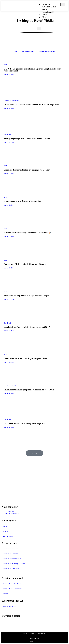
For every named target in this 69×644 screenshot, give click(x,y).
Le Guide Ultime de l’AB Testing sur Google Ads (24, 424)
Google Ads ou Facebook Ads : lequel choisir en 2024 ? (27, 327)
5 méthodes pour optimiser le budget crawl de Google (26, 296)
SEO (5, 65)
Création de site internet (48, 8)
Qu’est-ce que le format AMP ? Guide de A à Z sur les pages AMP (32, 105)
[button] (34, 453)
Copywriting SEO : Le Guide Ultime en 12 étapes (25, 264)
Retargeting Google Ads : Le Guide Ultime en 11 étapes (27, 138)
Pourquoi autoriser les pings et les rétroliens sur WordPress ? (30, 390)
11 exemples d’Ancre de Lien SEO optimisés (22, 201)
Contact (46, 20)
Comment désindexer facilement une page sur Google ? (27, 170)
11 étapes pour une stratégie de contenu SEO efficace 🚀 (28, 233)
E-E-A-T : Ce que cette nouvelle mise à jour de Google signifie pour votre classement (32, 70)
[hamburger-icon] (63, 5)
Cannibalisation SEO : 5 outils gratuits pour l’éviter (26, 358)
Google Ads (8, 134)
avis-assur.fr (6, 622)
